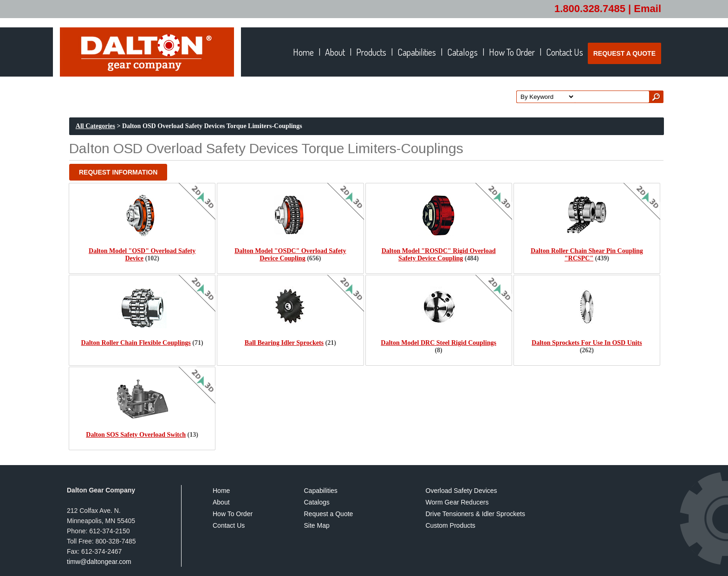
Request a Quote (329, 514)
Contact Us (229, 526)
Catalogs (317, 502)
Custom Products (451, 526)
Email (647, 9)
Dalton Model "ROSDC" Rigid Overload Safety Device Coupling (439, 255)
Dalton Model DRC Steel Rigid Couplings (439, 343)
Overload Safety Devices (461, 491)
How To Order (233, 514)
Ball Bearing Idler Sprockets (284, 343)
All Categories (95, 126)
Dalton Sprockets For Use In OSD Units (587, 343)
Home (221, 491)
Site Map (317, 526)
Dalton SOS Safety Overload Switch (136, 435)
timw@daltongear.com (99, 562)
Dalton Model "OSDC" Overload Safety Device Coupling (290, 255)
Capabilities (321, 491)
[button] (118, 172)
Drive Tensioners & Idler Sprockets (476, 514)
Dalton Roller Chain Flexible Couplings (136, 343)
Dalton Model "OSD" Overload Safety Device (142, 255)
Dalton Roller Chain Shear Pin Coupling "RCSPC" (587, 255)
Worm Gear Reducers (457, 502)
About (221, 502)
